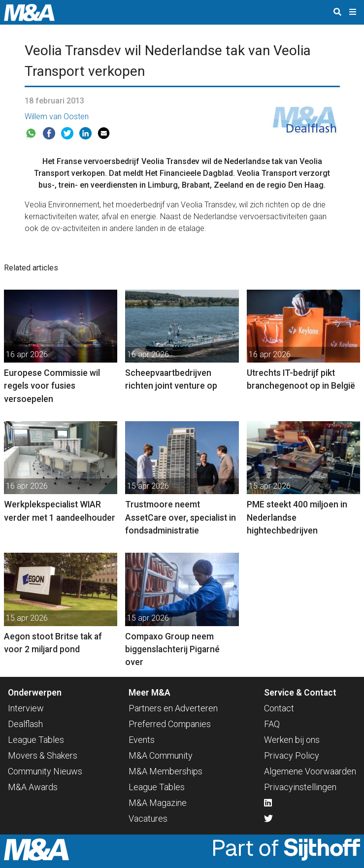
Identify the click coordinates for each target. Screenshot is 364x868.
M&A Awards (33, 787)
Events (142, 740)
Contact (279, 708)
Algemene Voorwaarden (310, 771)
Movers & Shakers (43, 755)
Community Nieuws (45, 771)
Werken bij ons (292, 740)
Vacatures (148, 818)
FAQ (272, 724)
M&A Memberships (165, 771)
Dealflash (25, 724)
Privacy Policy (292, 755)
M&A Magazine (158, 803)
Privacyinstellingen (300, 787)
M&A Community (161, 755)
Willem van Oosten (57, 117)
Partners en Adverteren (173, 708)
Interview (26, 708)
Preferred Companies (170, 724)
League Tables (36, 740)
